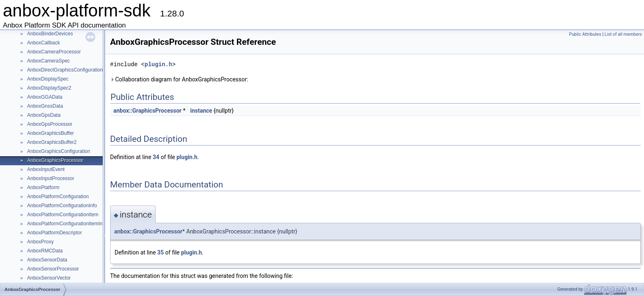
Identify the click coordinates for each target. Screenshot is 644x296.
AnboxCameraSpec (48, 61)
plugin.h (158, 64)
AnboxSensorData (47, 260)
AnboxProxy (40, 242)
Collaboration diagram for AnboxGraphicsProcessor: (179, 79)
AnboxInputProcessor (51, 178)
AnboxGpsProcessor (50, 124)
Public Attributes (585, 34)
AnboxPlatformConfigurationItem (63, 215)
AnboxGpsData (44, 115)
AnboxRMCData (45, 251)
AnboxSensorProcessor (53, 269)
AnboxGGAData (45, 97)
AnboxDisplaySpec (48, 79)
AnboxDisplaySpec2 (49, 88)
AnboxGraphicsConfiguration (59, 151)
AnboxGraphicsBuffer (51, 133)
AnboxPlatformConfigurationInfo (62, 206)
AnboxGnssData (45, 106)
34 (156, 157)
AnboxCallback (44, 43)
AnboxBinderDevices (50, 34)
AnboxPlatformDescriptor (54, 233)
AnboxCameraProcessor (54, 52)
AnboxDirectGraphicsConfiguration (65, 70)
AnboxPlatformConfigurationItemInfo (67, 224)
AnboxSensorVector (49, 278)
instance (201, 111)
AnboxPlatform (43, 187)
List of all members (623, 34)
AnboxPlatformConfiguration (58, 197)
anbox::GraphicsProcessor (147, 111)
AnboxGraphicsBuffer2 (52, 142)
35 (161, 252)
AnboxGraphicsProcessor (55, 160)
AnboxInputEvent (46, 169)
